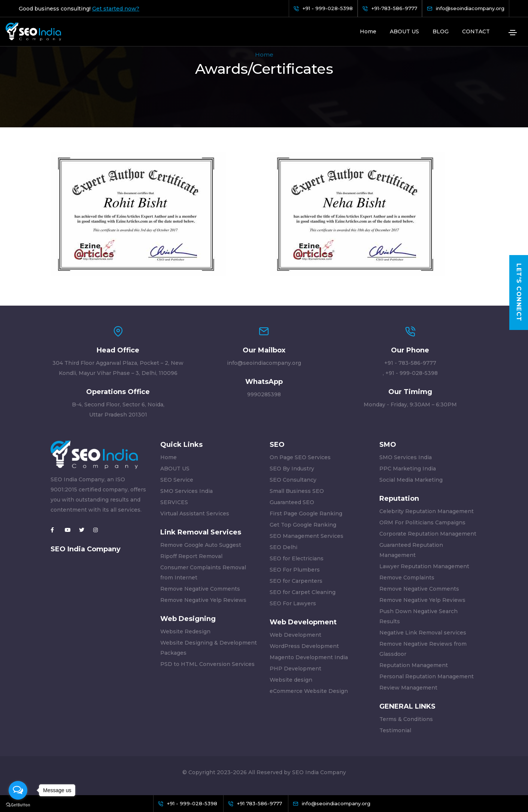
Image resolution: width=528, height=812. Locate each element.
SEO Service (177, 480)
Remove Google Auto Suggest (201, 545)
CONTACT (476, 31)
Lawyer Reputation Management (424, 566)
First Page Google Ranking (306, 513)
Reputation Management (414, 665)
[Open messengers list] (18, 790)
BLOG (441, 31)
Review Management (408, 688)
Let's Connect (519, 293)
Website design (291, 680)
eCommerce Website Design (309, 691)
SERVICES (174, 502)
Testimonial (395, 730)
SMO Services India (186, 491)
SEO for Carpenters (296, 581)
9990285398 (264, 394)
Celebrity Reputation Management (427, 511)
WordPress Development (304, 646)
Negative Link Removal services (423, 633)
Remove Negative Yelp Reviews (203, 600)
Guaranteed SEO (292, 502)
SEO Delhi (283, 547)
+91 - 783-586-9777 (410, 363)
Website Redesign (185, 631)
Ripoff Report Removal (191, 556)
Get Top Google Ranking (303, 525)
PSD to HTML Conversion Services (207, 664)
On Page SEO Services (300, 457)
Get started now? (116, 9)
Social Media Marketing (411, 480)
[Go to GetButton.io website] (18, 805)
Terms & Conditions (406, 719)
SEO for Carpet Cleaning (303, 592)
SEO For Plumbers (295, 570)
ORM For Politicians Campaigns (422, 522)
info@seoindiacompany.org (264, 363)
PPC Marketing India (408, 469)
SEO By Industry (292, 469)
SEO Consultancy (293, 480)
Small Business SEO (297, 491)
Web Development (295, 635)
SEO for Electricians (297, 558)
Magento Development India (309, 657)
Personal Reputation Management (427, 676)
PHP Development (295, 669)
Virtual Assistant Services (195, 513)
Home (368, 31)
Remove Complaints (407, 578)
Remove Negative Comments (200, 589)
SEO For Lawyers (293, 603)
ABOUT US (404, 31)
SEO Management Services (307, 536)
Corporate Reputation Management (428, 534)
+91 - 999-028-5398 (412, 373)
